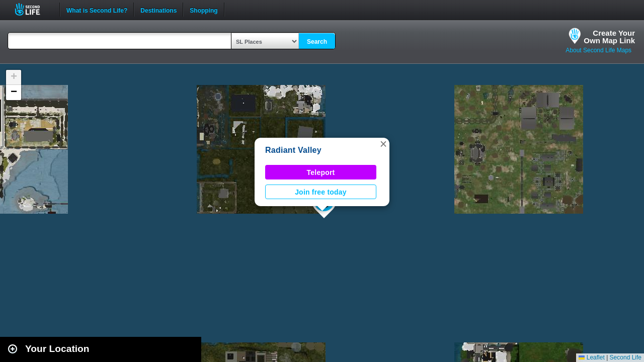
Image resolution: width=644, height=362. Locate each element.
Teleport (321, 172)
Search (317, 42)
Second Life (33, 9)
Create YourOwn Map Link (609, 37)
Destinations (158, 10)
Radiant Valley (293, 150)
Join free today (321, 192)
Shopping (204, 10)
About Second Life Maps (598, 50)
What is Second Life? (97, 10)
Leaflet (591, 357)
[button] (383, 144)
